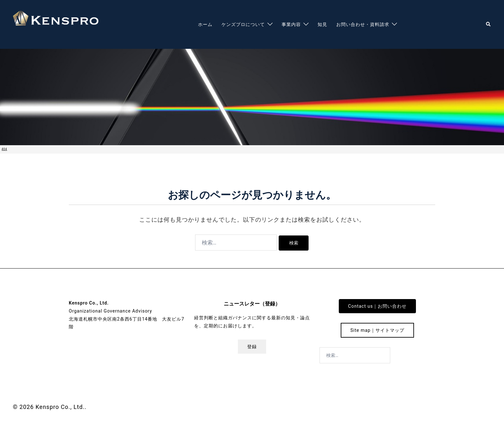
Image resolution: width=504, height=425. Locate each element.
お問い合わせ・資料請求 (363, 24)
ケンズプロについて (243, 24)
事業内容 (291, 24)
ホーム (205, 24)
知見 (322, 24)
